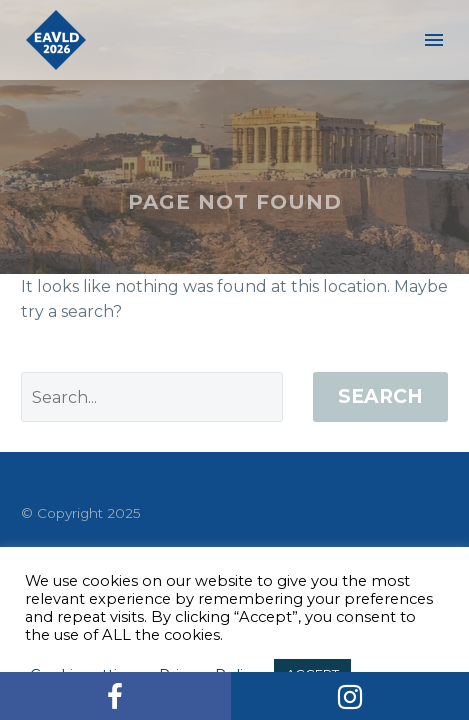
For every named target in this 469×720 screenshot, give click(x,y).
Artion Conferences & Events (244, 513)
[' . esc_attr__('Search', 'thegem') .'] (152, 397)
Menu (434, 40)
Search (380, 396)
